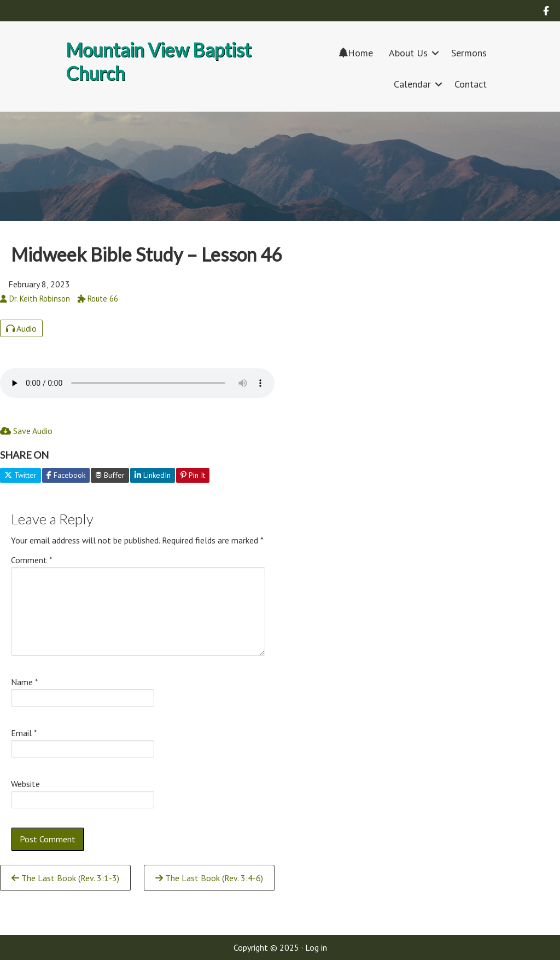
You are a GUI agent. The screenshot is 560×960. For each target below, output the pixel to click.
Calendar (412, 84)
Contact (471, 84)
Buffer (110, 475)
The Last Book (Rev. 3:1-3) (65, 878)
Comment (32, 560)
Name (25, 682)
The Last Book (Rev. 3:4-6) (209, 878)
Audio (21, 328)
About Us (408, 53)
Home (356, 53)
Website (25, 784)
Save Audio (26, 431)
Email (24, 733)
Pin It (193, 475)
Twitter (21, 475)
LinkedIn (153, 475)
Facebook (66, 475)
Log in (316, 947)
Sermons (469, 53)
